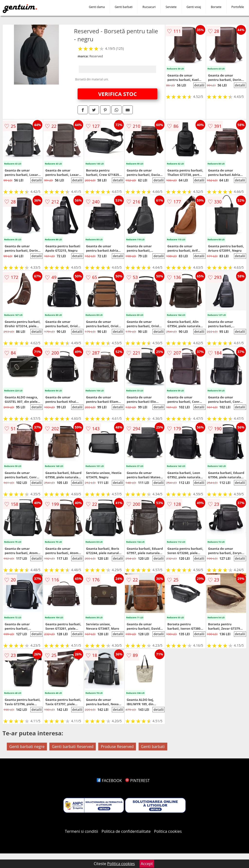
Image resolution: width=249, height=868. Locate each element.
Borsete (216, 7)
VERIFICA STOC (118, 94)
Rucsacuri (149, 7)
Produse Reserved (117, 747)
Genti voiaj (194, 7)
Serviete (171, 7)
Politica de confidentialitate (126, 831)
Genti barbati (124, 7)
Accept (147, 864)
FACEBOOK (109, 781)
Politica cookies (168, 831)
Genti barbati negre (27, 747)
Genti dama (97, 7)
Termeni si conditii (82, 831)
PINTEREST (137, 781)
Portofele (238, 7)
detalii (199, 85)
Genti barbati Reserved (73, 747)
